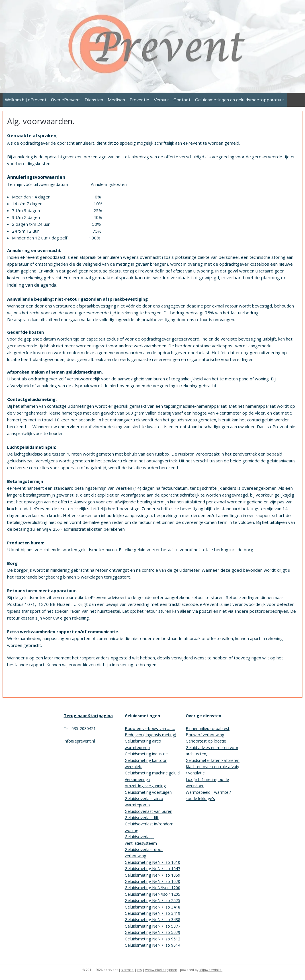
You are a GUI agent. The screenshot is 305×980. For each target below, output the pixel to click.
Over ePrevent (65, 100)
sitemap (127, 970)
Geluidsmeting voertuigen (148, 792)
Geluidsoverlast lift (142, 818)
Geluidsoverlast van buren (149, 811)
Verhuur (161, 100)
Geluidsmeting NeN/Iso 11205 (152, 894)
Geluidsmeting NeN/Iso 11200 (152, 888)
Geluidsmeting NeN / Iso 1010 (152, 862)
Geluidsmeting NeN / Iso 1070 (152, 881)
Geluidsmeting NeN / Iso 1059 (152, 875)
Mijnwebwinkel (211, 970)
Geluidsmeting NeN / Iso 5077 (152, 926)
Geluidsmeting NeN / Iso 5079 (152, 932)
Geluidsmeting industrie (146, 754)
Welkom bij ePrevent (26, 100)
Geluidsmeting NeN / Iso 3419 (152, 913)
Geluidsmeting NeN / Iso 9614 (152, 945)
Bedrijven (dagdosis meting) (151, 735)
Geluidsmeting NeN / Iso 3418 (152, 907)
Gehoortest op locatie (206, 741)
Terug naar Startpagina (88, 716)
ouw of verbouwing (206, 735)
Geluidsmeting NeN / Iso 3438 (152, 919)
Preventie (139, 100)
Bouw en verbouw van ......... (150, 728)
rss (139, 970)
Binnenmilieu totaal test (208, 728)
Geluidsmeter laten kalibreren (213, 760)
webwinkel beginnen (161, 970)
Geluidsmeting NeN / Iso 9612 (152, 939)
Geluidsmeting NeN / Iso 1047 (152, 869)
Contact (182, 100)
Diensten (94, 100)
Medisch (116, 100)
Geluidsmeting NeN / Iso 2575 (152, 900)
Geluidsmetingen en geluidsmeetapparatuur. (240, 100)
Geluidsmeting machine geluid (152, 773)
